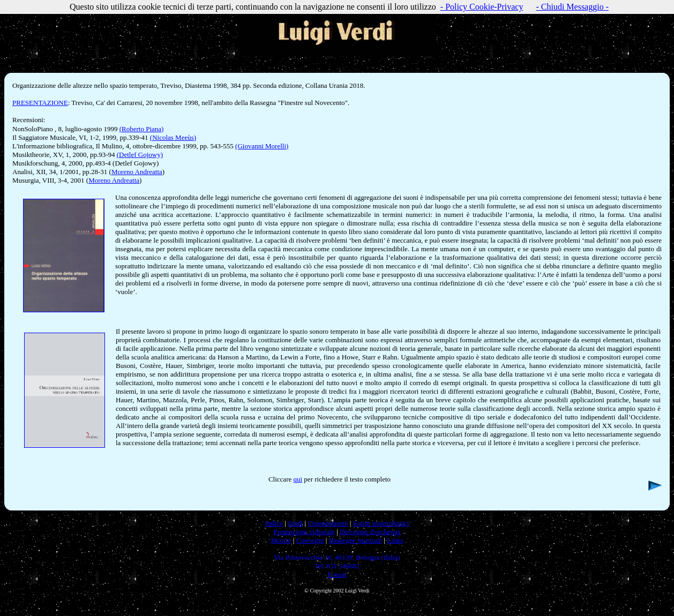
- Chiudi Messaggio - (572, 7)
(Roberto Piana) (142, 129)
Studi (295, 523)
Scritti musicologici (381, 523)
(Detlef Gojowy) (140, 155)
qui (298, 479)
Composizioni (328, 523)
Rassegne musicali (355, 540)
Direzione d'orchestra (370, 532)
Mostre (281, 540)
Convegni (310, 540)
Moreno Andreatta (137, 172)
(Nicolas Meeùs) (173, 137)
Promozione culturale (304, 532)
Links (395, 540)
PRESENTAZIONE (40, 103)
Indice (274, 523)
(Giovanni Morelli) (262, 146)
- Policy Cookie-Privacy (482, 7)
